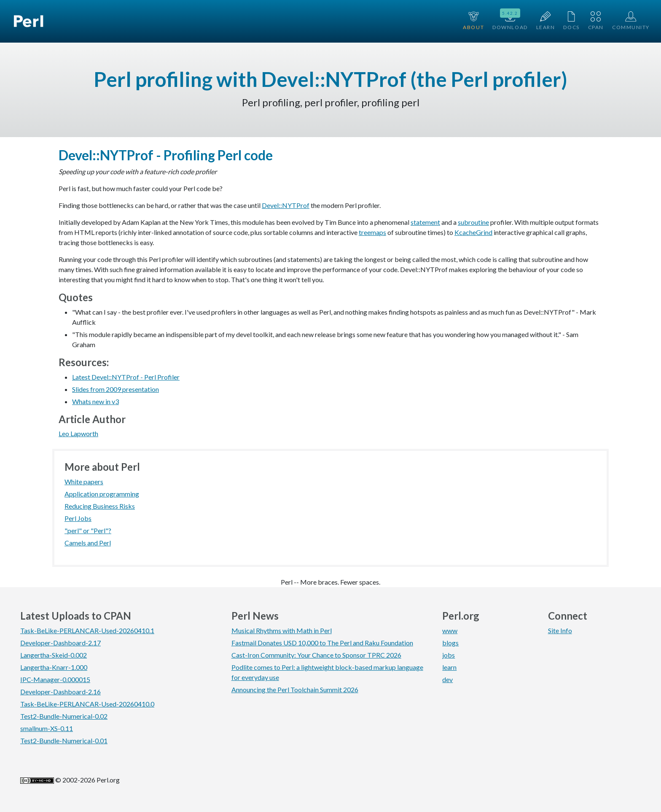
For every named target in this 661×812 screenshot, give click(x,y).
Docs (571, 21)
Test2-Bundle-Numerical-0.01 (64, 741)
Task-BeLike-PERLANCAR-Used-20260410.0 (87, 704)
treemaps (372, 232)
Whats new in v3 (95, 401)
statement (425, 222)
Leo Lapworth (78, 433)
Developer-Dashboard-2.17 (60, 643)
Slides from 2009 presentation (116, 389)
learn (449, 667)
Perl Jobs (78, 518)
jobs (449, 655)
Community (631, 21)
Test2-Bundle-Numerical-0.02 (64, 716)
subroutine (473, 222)
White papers (84, 482)
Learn (546, 21)
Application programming (102, 494)
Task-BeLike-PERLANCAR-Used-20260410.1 (87, 630)
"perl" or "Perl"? (88, 530)
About (473, 21)
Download (510, 20)
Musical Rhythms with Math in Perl (282, 630)
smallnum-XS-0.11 (47, 728)
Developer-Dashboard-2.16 (60, 692)
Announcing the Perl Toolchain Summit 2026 (295, 689)
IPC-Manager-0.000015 (55, 679)
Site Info (560, 630)
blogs (450, 643)
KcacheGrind (473, 232)
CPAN (596, 21)
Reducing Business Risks (100, 506)
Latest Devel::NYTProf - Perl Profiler (126, 377)
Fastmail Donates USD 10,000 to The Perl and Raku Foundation (322, 643)
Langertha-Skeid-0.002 (54, 655)
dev (447, 679)
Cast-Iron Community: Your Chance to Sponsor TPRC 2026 (316, 655)
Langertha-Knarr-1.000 (54, 667)
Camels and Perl (88, 543)
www (450, 630)
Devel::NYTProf (286, 205)
